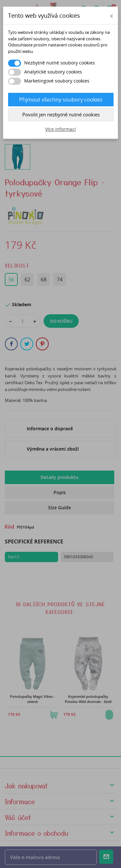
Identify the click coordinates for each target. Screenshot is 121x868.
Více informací (60, 129)
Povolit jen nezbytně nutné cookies (61, 114)
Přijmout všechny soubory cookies (61, 100)
